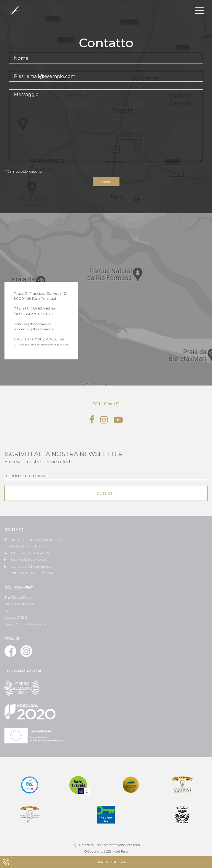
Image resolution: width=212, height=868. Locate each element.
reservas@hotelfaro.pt (26, 559)
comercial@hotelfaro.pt (28, 566)
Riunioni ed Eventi (20, 604)
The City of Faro (18, 597)
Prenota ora (112, 862)
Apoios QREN (16, 617)
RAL (8, 611)
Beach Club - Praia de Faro (27, 624)
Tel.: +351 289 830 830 (24, 553)
